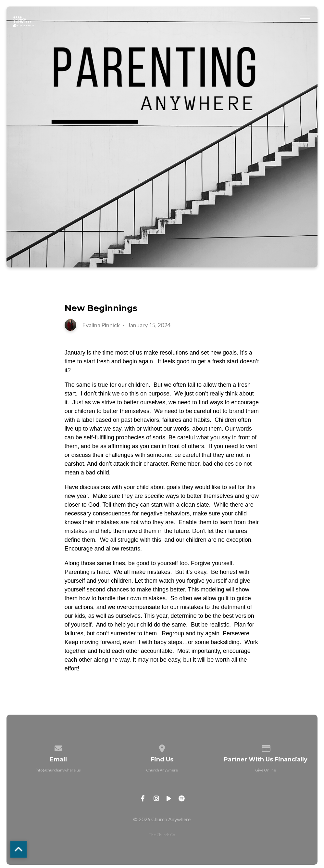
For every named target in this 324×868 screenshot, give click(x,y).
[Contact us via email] (58, 747)
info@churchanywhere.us (58, 770)
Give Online (266, 770)
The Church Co (162, 835)
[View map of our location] (162, 747)
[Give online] (266, 747)
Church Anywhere (162, 770)
